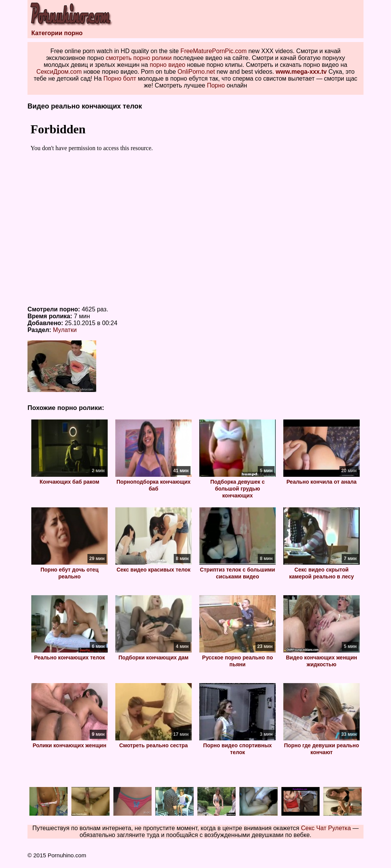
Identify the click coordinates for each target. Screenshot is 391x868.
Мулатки (65, 330)
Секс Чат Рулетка (326, 828)
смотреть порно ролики (139, 58)
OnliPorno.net (196, 72)
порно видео (167, 65)
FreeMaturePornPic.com (214, 51)
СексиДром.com (59, 72)
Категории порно (57, 33)
